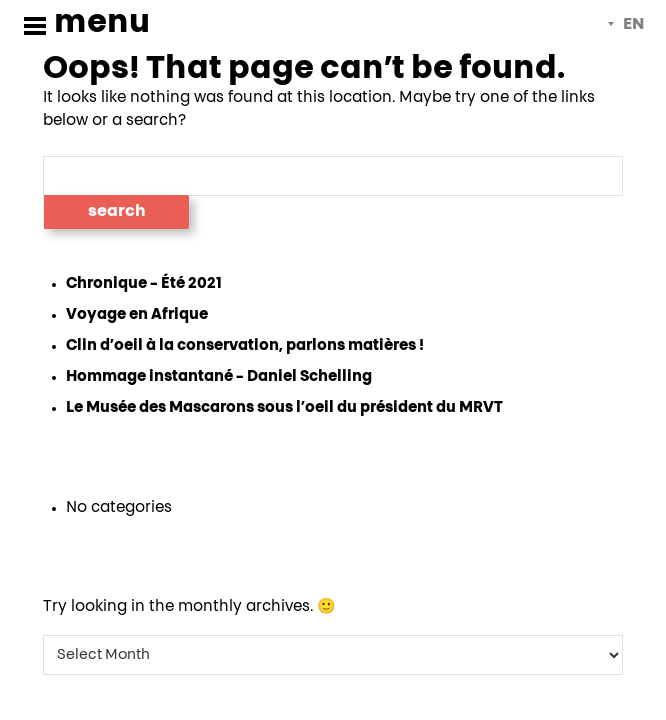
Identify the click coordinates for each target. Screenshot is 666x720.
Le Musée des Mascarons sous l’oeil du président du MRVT (284, 407)
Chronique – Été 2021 (144, 283)
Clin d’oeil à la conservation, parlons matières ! (245, 345)
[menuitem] (627, 25)
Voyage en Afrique (137, 314)
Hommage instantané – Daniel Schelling (219, 376)
